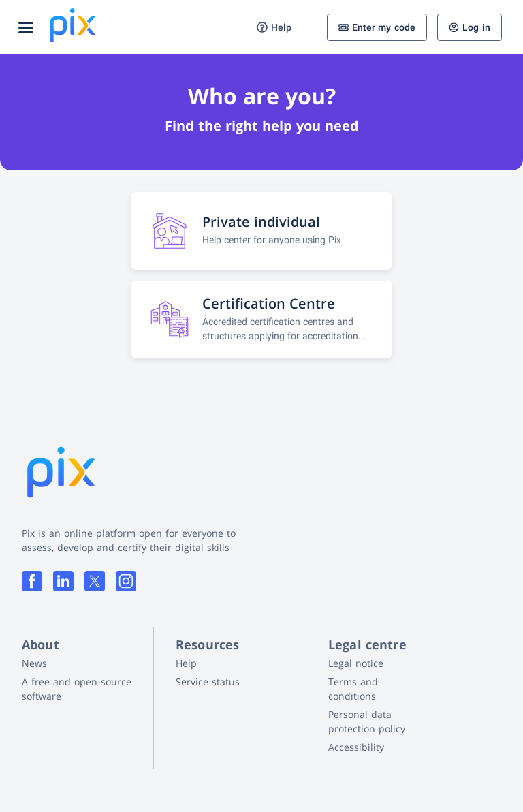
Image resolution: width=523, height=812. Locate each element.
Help (274, 28)
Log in (470, 27)
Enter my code (377, 27)
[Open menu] (26, 27)
